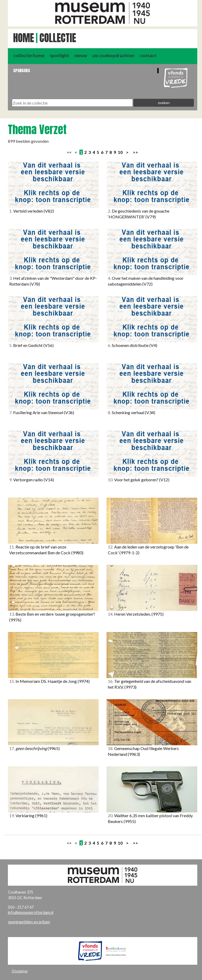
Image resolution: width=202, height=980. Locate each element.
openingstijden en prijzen (29, 922)
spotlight (59, 55)
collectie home (29, 55)
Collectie (58, 38)
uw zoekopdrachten (113, 55)
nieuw (81, 55)
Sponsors (22, 70)
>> (135, 152)
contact (148, 55)
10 (120, 152)
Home (24, 38)
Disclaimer (20, 971)
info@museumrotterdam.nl (31, 912)
